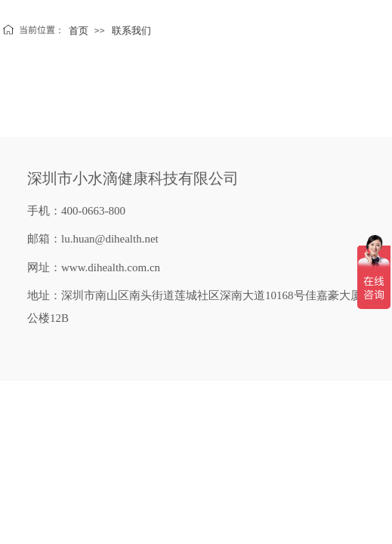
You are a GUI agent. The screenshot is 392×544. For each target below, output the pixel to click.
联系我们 (131, 31)
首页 (79, 31)
